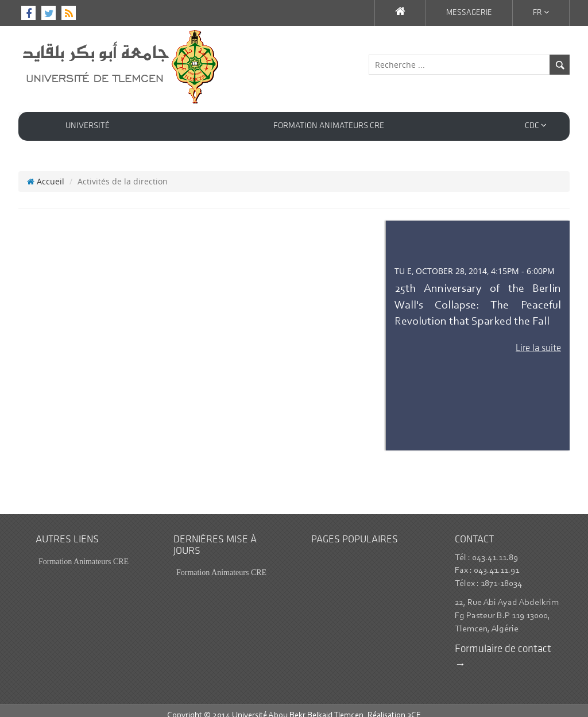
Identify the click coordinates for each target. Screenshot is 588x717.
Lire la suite (538, 338)
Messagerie (469, 13)
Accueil (46, 171)
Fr (541, 13)
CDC (536, 126)
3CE (414, 705)
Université (88, 126)
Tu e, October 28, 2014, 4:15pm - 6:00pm (475, 261)
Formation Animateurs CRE (329, 126)
